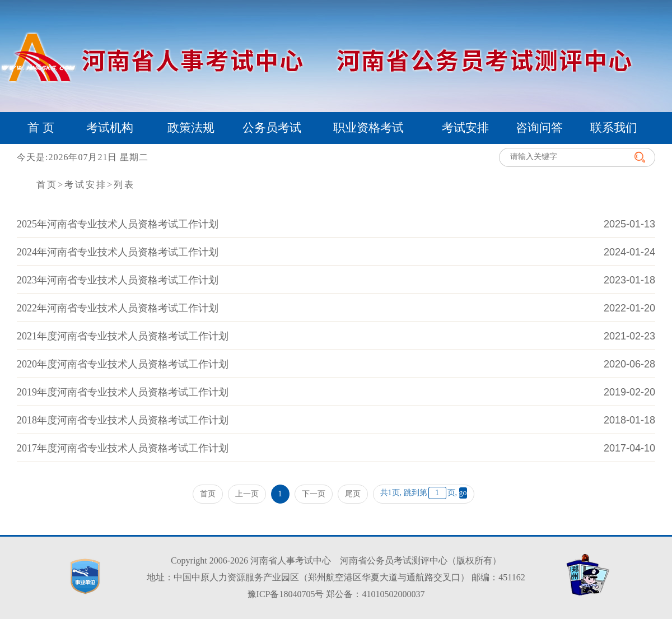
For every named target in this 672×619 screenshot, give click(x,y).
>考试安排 (82, 185)
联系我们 (614, 128)
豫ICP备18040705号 (286, 594)
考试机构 (110, 128)
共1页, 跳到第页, (424, 493)
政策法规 (191, 128)
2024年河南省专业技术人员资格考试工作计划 (118, 252)
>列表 (121, 185)
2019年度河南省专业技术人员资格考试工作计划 (123, 392)
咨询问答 (539, 128)
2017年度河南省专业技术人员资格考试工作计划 (123, 448)
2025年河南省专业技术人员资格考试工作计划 (118, 224)
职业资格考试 (368, 128)
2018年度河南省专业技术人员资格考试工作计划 (123, 420)
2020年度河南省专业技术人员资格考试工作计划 (123, 364)
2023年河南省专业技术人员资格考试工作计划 (118, 280)
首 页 (41, 128)
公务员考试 (272, 128)
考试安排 (465, 128)
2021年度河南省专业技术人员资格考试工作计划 (123, 336)
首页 (47, 185)
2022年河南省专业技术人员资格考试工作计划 (118, 308)
